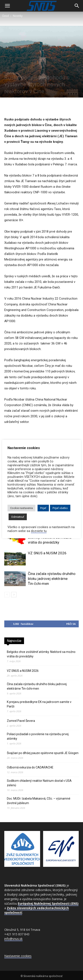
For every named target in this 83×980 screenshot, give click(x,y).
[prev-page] (7, 595)
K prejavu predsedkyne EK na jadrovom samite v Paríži (39, 704)
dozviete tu (39, 531)
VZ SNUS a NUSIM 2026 (47, 553)
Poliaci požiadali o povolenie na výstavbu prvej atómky (38, 736)
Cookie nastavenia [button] (21, 508)
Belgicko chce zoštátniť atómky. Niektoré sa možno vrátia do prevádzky (41, 654)
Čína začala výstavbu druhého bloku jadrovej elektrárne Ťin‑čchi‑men (52, 579)
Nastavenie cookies (18, 956)
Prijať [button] (43, 508)
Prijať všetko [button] (60, 508)
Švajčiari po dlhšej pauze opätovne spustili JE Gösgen (43, 753)
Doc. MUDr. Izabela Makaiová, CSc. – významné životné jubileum (39, 801)
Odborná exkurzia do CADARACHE (30, 767)
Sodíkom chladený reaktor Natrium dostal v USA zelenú (39, 783)
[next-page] (14, 595)
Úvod (5, 16)
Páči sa (71, 624)
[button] (7, 6)
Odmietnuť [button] (18, 517)
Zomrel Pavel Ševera (21, 721)
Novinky (18, 16)
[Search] (77, 6)
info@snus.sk (13, 939)
